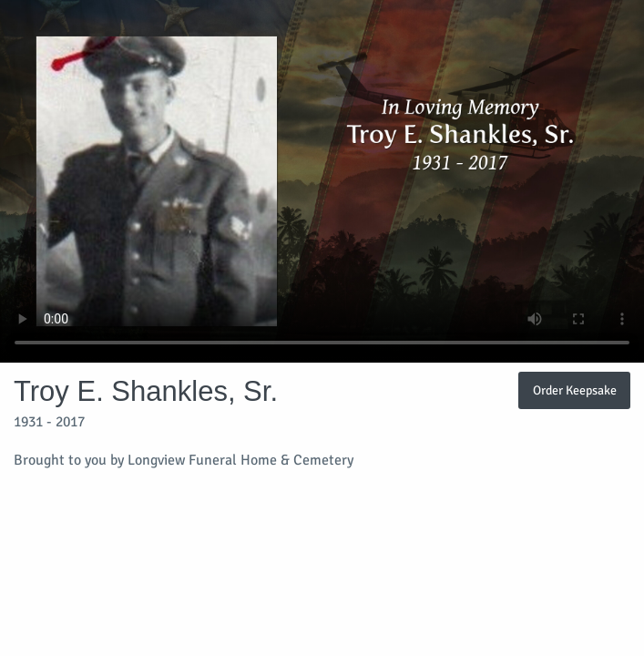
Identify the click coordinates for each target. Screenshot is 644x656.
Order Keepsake (575, 390)
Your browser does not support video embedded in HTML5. (322, 181)
